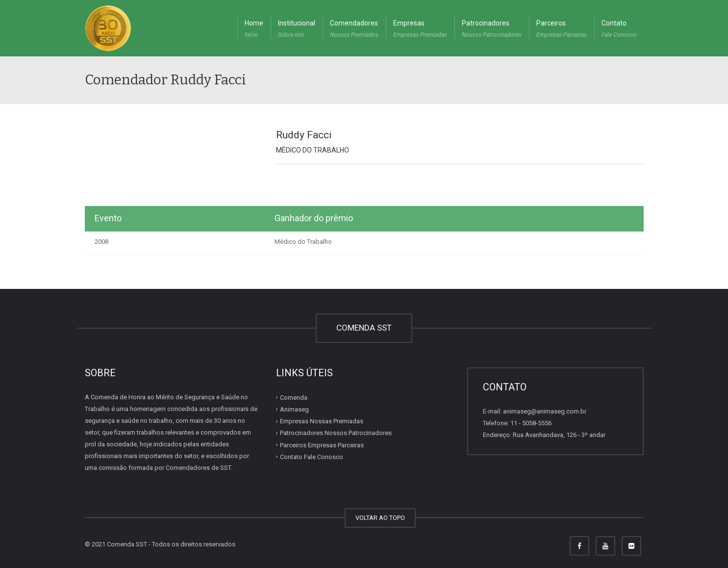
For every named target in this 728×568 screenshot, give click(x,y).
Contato (619, 30)
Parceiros (562, 30)
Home (254, 30)
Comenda (294, 398)
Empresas (420, 30)
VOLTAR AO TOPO (380, 518)
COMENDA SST (364, 328)
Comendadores (354, 30)
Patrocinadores (492, 30)
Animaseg (294, 409)
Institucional (297, 30)
